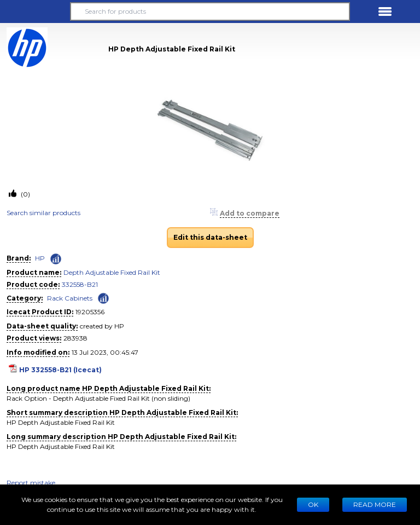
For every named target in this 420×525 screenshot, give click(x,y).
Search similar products (43, 213)
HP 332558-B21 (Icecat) (60, 370)
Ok (313, 504)
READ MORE (375, 504)
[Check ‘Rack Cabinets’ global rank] (103, 298)
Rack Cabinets (70, 298)
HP (40, 258)
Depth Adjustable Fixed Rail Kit (112, 272)
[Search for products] (210, 11)
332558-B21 (80, 284)
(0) (25, 194)
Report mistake (31, 483)
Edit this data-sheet (210, 237)
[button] (35, 11)
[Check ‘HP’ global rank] (56, 259)
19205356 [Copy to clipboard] (90, 312)
